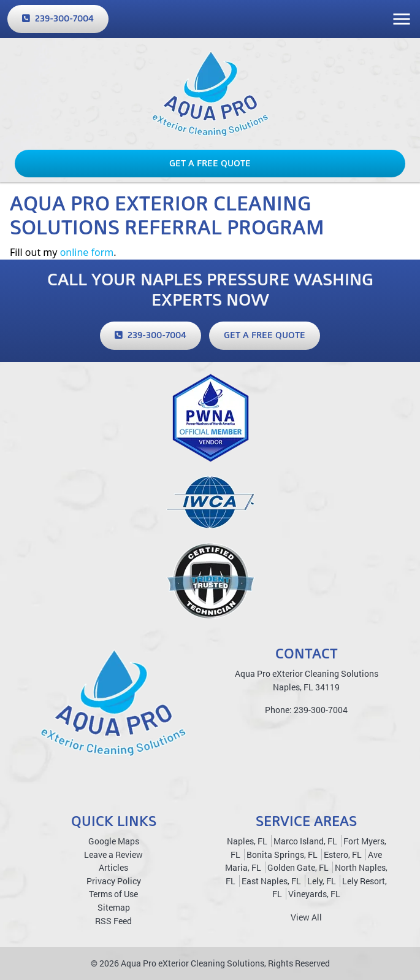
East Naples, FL (271, 881)
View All (306, 917)
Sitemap (114, 907)
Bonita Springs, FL (282, 855)
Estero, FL (343, 855)
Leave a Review (113, 855)
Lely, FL (322, 881)
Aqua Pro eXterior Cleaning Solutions (193, 963)
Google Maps (114, 841)
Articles (113, 867)
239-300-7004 (58, 18)
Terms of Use (113, 894)
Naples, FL (247, 841)
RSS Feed (113, 921)
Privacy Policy (114, 881)
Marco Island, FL (305, 841)
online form (87, 252)
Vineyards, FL (314, 894)
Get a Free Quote (210, 163)
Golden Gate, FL (298, 867)
